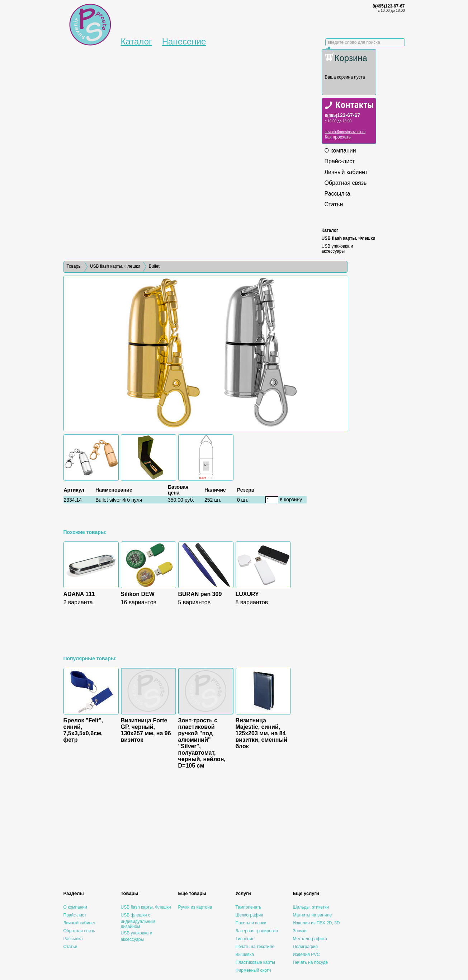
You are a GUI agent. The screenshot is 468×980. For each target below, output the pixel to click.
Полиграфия (306, 947)
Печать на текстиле (255, 947)
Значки (300, 931)
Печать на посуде (311, 962)
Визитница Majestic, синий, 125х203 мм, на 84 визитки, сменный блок (262, 733)
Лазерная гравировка (257, 931)
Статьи (334, 204)
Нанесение (184, 41)
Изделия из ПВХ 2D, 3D (316, 923)
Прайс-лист (340, 161)
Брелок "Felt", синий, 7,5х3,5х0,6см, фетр (83, 730)
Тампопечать (249, 907)
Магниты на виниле (313, 915)
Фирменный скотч (253, 970)
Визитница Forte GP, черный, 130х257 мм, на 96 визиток (146, 730)
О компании (340, 151)
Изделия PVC (306, 955)
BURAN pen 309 (200, 594)
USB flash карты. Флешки (349, 238)
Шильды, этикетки (311, 907)
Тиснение (245, 939)
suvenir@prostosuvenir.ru (345, 132)
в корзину (291, 500)
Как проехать (338, 137)
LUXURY (247, 594)
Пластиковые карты (255, 962)
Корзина (351, 58)
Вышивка (245, 955)
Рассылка (337, 194)
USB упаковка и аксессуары (337, 249)
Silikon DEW (138, 594)
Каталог (136, 41)
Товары (74, 266)
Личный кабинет (346, 172)
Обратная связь (346, 183)
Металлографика (310, 939)
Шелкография (249, 915)
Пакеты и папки (251, 923)
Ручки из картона (195, 907)
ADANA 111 (79, 594)
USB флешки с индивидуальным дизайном (138, 921)
